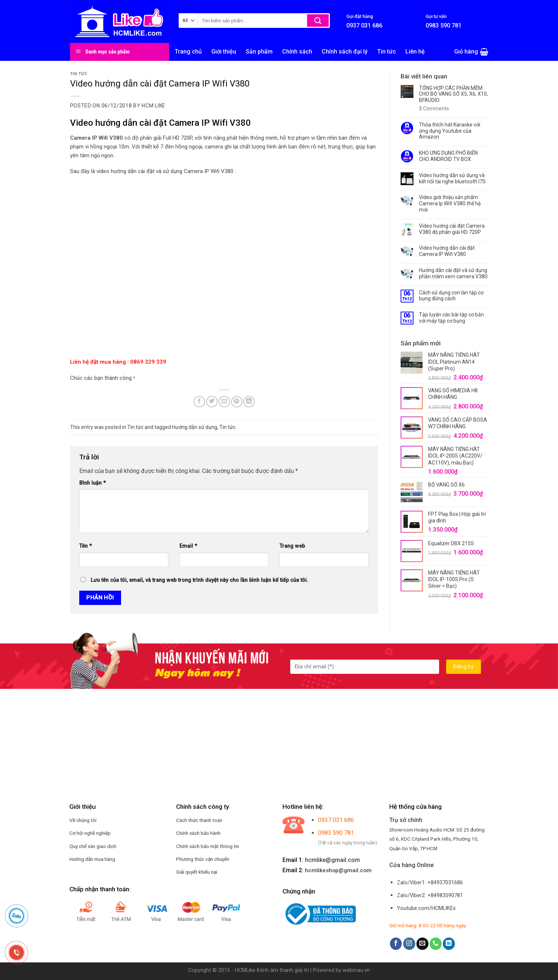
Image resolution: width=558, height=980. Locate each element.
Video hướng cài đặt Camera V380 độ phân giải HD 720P (452, 229)
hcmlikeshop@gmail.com (338, 870)
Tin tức (386, 52)
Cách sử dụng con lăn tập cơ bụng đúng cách (451, 296)
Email (188, 546)
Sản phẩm (259, 52)
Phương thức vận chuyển (203, 859)
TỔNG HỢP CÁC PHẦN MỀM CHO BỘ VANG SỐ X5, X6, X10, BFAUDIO (453, 94)
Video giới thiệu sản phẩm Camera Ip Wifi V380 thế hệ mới (450, 203)
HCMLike (245, 970)
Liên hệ (415, 52)
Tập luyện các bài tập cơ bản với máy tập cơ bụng (451, 318)
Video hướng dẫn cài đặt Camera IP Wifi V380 (447, 251)
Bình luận (92, 483)
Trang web (292, 546)
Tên (85, 546)
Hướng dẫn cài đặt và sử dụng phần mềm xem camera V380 (453, 273)
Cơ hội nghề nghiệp (90, 833)
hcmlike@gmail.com (332, 860)
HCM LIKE (154, 106)
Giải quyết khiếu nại (197, 872)
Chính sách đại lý (345, 52)
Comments (434, 109)
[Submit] (318, 21)
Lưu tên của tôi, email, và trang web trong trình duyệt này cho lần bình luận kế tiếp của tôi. (199, 580)
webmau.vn (356, 970)
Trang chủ (188, 52)
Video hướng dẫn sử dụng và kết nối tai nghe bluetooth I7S (452, 178)
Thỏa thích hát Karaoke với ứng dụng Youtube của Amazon (450, 131)
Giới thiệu (224, 52)
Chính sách (297, 52)
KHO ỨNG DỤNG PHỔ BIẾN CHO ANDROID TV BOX (448, 156)
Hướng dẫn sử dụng (195, 427)
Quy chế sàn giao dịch (93, 846)
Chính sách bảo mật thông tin (208, 846)
